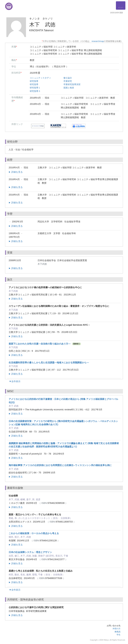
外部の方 (117, 629)
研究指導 (34, 81)
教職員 (118, 632)
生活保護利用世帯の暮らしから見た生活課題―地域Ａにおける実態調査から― (49, 363)
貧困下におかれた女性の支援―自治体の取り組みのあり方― (40, 344)
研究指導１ (35, 88)
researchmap (98, 41)
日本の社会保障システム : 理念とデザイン (30, 552)
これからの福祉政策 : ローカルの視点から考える (34, 533)
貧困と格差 (69, 88)
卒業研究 (68, 81)
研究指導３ (35, 91)
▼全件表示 (15, 381)
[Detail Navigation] (121, 5)
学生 (119, 635)
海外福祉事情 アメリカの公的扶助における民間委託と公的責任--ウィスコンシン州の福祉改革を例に (60, 465)
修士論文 (68, 78)
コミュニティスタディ (40, 78)
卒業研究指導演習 (72, 84)
